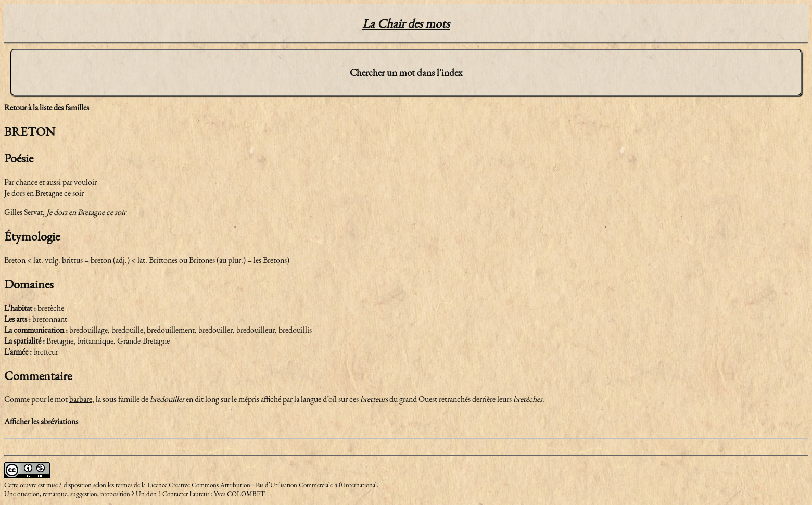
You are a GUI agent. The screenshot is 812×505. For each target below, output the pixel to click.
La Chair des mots (406, 23)
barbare (81, 399)
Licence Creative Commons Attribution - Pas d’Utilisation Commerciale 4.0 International (262, 485)
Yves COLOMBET (239, 494)
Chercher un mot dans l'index (406, 73)
